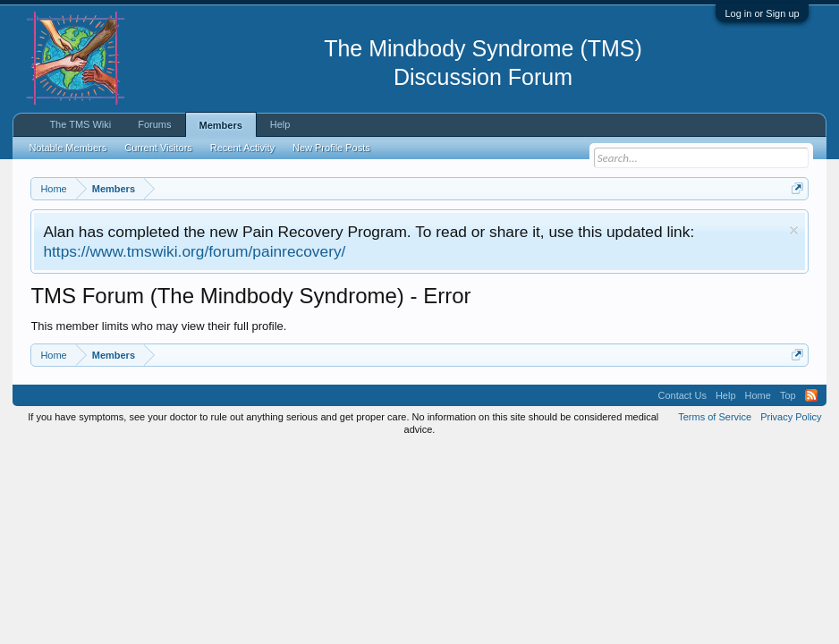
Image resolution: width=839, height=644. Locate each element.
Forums (154, 124)
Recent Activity (242, 148)
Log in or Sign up (762, 13)
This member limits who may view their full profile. (158, 326)
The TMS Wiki (80, 124)
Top (788, 395)
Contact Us (682, 395)
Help (280, 124)
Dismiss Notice (794, 230)
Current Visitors (158, 148)
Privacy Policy (791, 417)
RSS (811, 395)
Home (758, 395)
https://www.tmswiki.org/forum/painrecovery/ (194, 251)
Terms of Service (715, 417)
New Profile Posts (331, 148)
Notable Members (68, 148)
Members (221, 125)
